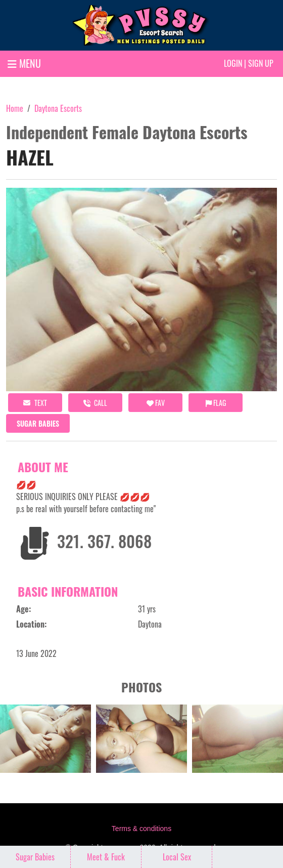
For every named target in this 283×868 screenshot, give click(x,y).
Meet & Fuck (106, 857)
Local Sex (177, 857)
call (95, 403)
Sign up (261, 63)
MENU (24, 63)
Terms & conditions (141, 829)
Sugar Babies (38, 423)
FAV (156, 403)
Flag (216, 403)
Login (233, 63)
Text (35, 403)
